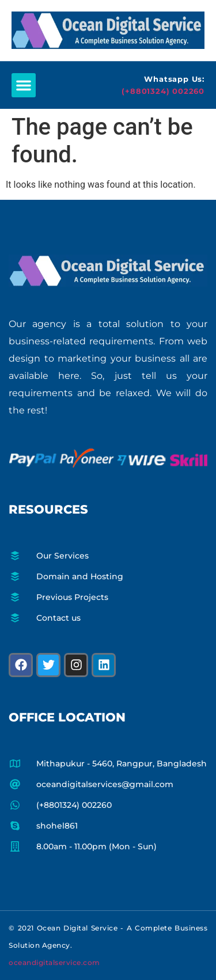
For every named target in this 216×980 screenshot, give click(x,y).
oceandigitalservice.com (54, 962)
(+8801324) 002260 (163, 91)
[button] (24, 85)
